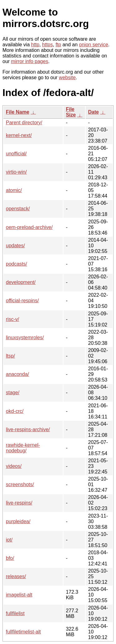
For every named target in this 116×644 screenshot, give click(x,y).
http (35, 45)
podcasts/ (16, 264)
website (67, 78)
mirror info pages (30, 61)
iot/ (9, 540)
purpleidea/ (18, 521)
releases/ (16, 576)
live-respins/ (19, 503)
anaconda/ (17, 374)
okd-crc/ (15, 411)
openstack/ (18, 209)
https (47, 45)
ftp (58, 45)
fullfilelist (15, 613)
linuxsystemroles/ (25, 338)
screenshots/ (20, 484)
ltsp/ (10, 356)
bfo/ (10, 558)
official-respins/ (22, 301)
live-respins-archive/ (28, 429)
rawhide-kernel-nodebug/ (23, 448)
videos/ (14, 466)
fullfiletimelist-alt (23, 632)
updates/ (15, 246)
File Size (71, 112)
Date (94, 112)
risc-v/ (13, 319)
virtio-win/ (16, 172)
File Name (18, 112)
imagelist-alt (19, 595)
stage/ (13, 393)
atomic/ (14, 190)
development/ (21, 282)
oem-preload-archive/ (29, 227)
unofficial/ (16, 154)
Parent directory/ (24, 123)
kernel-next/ (19, 135)
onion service (93, 45)
